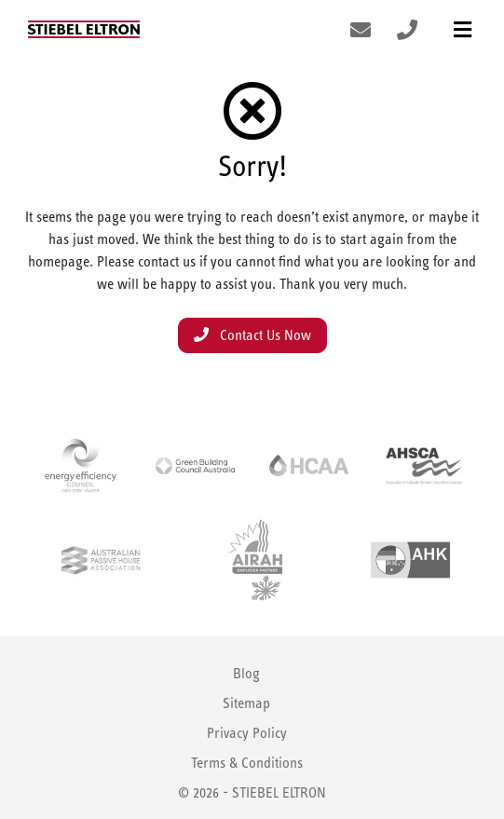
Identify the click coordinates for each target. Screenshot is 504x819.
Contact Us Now (252, 335)
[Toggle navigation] (463, 29)
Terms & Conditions (247, 763)
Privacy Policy (247, 733)
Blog (246, 673)
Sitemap (246, 703)
